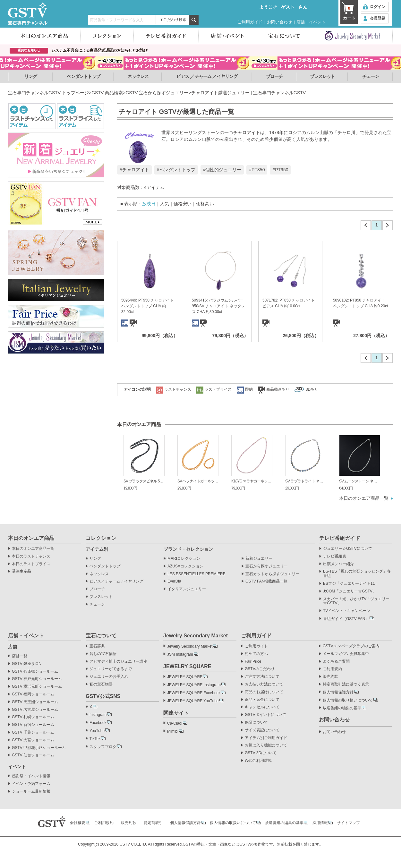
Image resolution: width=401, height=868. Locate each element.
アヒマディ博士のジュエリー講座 (118, 662)
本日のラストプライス (31, 564)
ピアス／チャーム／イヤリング (116, 581)
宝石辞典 (97, 646)
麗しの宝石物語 (103, 654)
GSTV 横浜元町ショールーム (37, 687)
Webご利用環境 (258, 761)
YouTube (97, 731)
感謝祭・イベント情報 (31, 776)
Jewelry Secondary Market (190, 646)
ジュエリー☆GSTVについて (348, 549)
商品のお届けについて (264, 692)
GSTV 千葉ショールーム (33, 732)
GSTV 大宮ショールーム (33, 740)
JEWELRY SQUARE (185, 677)
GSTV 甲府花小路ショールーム (39, 748)
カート (349, 13)
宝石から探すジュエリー (267, 566)
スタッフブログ (103, 747)
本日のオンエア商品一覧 (364, 498)
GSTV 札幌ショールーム (33, 717)
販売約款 (330, 677)
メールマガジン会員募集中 (346, 654)
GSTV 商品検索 (107, 93)
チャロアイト (136, 170)
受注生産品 (21, 571)
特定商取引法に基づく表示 (346, 684)
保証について (256, 723)
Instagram (98, 715)
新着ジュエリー (259, 559)
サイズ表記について (262, 730)
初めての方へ (256, 654)
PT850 (258, 170)
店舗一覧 (20, 656)
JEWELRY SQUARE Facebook (194, 693)
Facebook (98, 723)
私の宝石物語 (101, 684)
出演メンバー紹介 (338, 564)
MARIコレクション (184, 559)
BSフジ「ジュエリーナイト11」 (351, 584)
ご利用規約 (332, 669)
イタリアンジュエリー (187, 589)
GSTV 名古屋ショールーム (35, 710)
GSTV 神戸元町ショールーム (37, 679)
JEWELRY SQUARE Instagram (194, 685)
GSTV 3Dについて (261, 753)
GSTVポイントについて (265, 715)
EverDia (174, 581)
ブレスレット (322, 76)
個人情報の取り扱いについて (348, 700)
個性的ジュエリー (223, 170)
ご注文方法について (262, 677)
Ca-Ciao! (175, 723)
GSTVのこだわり (260, 669)
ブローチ (274, 76)
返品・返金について (262, 700)
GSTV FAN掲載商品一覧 (266, 581)
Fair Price (253, 662)
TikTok (95, 739)
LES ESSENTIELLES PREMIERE (196, 574)
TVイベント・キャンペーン (347, 611)
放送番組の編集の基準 (342, 708)
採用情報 (320, 823)
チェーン (371, 76)
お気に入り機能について (266, 745)
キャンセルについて (262, 707)
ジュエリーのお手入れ (109, 677)
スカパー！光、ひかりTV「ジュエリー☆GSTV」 (356, 601)
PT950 (282, 170)
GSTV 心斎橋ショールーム (35, 672)
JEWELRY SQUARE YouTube (193, 701)
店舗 (301, 22)
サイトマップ (348, 823)
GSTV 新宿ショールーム (33, 725)
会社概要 (78, 823)
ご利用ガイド (250, 22)
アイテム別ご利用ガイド (266, 738)
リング (31, 76)
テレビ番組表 (335, 556)
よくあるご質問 (336, 662)
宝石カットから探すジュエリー (272, 574)
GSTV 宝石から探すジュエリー (157, 93)
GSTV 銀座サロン (27, 664)
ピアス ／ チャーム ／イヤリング (207, 76)
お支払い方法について (264, 684)
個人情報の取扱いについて (233, 823)
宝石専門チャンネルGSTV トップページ (48, 93)
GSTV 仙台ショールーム (33, 755)
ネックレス (138, 76)
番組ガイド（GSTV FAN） (346, 619)
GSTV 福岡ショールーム (33, 694)
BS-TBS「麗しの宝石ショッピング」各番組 (357, 574)
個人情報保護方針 (338, 692)
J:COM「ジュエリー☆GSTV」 (350, 591)
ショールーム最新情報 (31, 791)
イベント (317, 22)
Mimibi (173, 731)
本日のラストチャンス (31, 556)
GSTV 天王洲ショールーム (35, 702)
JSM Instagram (180, 654)
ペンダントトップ (83, 76)
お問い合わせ (279, 22)
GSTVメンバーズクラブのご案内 (351, 646)
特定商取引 (153, 823)
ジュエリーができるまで (111, 669)
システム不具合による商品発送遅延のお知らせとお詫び (99, 50)
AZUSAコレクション (185, 566)
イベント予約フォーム (31, 784)
